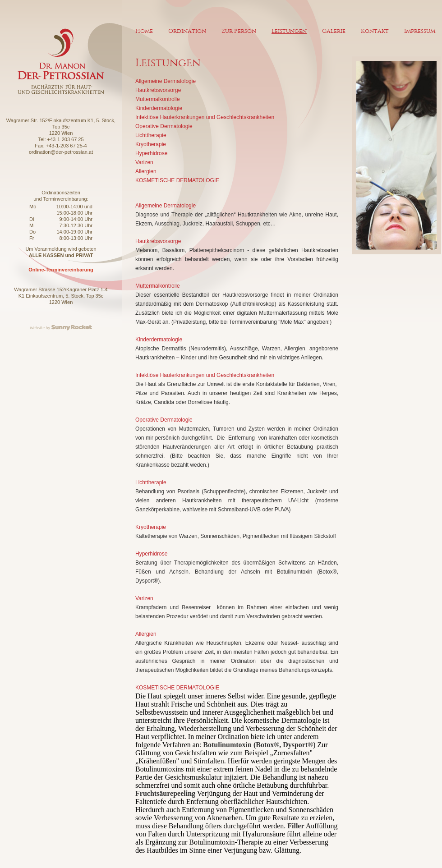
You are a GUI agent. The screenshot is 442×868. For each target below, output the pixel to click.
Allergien (146, 171)
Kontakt (375, 31)
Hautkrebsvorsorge (158, 90)
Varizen (144, 162)
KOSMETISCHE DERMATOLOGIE (177, 180)
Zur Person (239, 31)
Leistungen (289, 31)
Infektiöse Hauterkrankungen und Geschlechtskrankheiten (205, 117)
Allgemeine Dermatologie (166, 81)
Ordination (187, 31)
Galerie (334, 31)
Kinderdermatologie (159, 108)
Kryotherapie (151, 144)
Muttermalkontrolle (158, 99)
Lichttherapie (151, 135)
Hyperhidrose (151, 153)
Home (144, 31)
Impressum (420, 31)
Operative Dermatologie (164, 126)
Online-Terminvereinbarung (61, 270)
